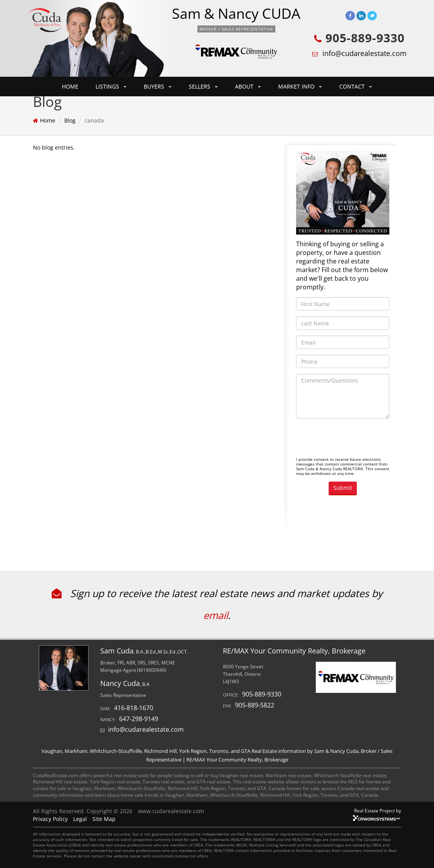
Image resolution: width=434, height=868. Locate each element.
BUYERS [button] (158, 86)
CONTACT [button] (356, 86)
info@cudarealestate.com (364, 53)
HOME (70, 86)
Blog (70, 120)
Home (48, 120)
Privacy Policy (50, 819)
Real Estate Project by (378, 810)
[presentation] (356, 440)
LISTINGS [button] (111, 86)
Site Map (104, 819)
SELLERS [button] (203, 86)
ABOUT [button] (248, 86)
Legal (80, 819)
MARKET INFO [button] (300, 86)
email (216, 615)
